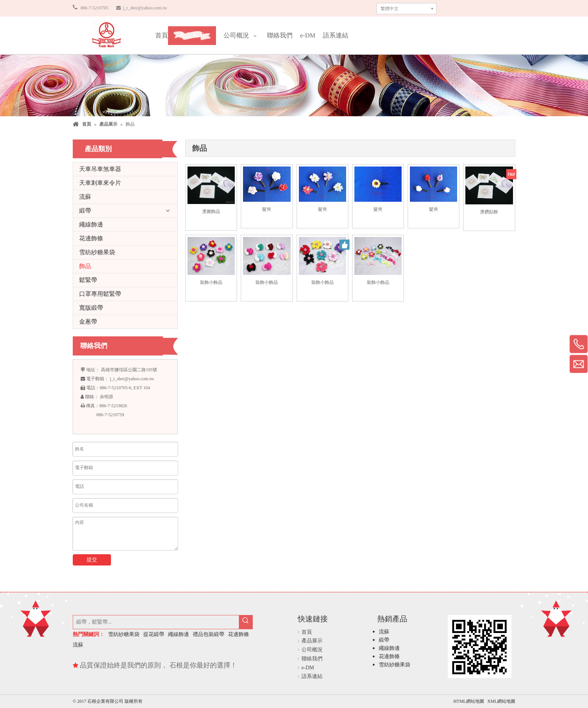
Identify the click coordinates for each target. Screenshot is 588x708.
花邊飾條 (91, 238)
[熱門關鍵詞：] (246, 622)
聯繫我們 (481, 8)
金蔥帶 (88, 322)
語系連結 (312, 676)
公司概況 (312, 650)
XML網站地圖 (501, 701)
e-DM (308, 668)
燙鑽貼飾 (489, 212)
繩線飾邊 (91, 224)
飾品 (85, 266)
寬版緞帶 (91, 308)
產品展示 (312, 641)
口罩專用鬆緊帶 (100, 294)
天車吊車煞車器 (100, 169)
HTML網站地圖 (469, 701)
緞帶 (85, 211)
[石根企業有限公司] (106, 35)
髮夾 (267, 209)
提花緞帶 (154, 634)
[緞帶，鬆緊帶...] (156, 622)
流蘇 (85, 197)
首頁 (307, 632)
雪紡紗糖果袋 (97, 252)
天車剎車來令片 (100, 183)
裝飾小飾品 (211, 282)
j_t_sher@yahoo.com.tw (145, 8)
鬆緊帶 (88, 280)
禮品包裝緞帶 (208, 634)
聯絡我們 (312, 659)
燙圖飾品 (211, 211)
